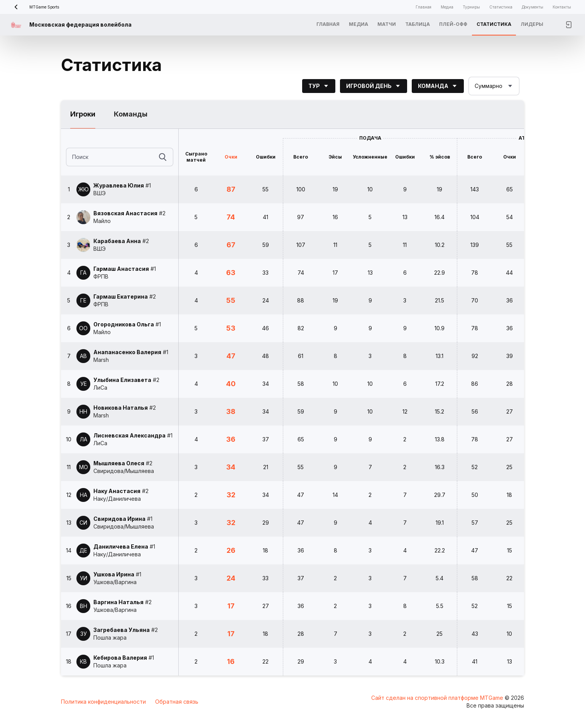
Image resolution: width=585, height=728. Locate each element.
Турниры (471, 7)
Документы (533, 7)
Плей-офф (453, 24)
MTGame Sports (34, 7)
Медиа (447, 7)
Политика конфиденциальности (103, 702)
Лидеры (532, 24)
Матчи (387, 24)
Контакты (562, 7)
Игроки (83, 114)
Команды (131, 114)
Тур (319, 86)
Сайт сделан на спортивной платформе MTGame (438, 698)
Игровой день (374, 86)
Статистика (501, 7)
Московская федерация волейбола (80, 24)
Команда (438, 86)
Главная (424, 7)
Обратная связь (177, 702)
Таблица (418, 24)
